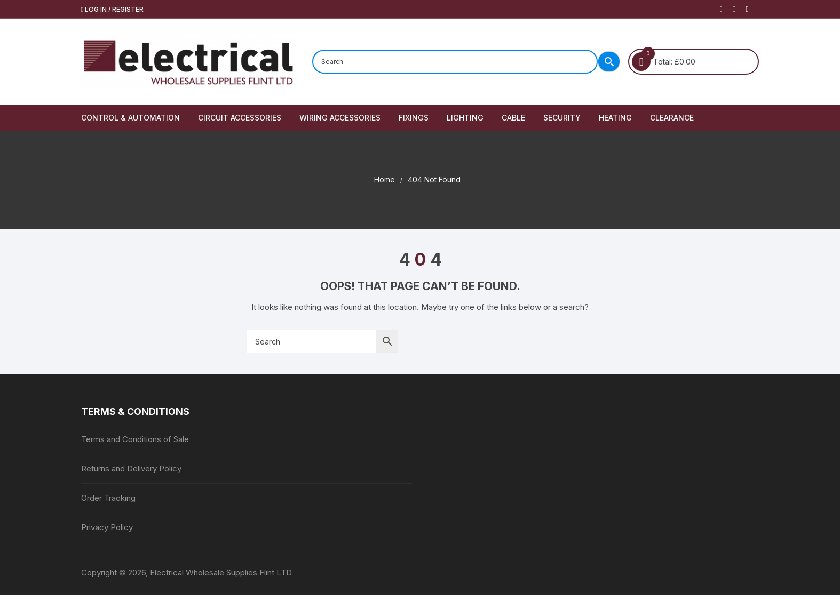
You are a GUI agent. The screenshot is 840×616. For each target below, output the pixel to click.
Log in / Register (112, 9)
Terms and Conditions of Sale (135, 439)
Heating (615, 118)
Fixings (414, 118)
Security (562, 118)
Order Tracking (108, 498)
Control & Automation (130, 118)
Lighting (465, 118)
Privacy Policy (107, 527)
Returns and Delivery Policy (131, 469)
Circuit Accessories (240, 118)
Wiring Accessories (340, 118)
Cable (513, 118)
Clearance (672, 118)
